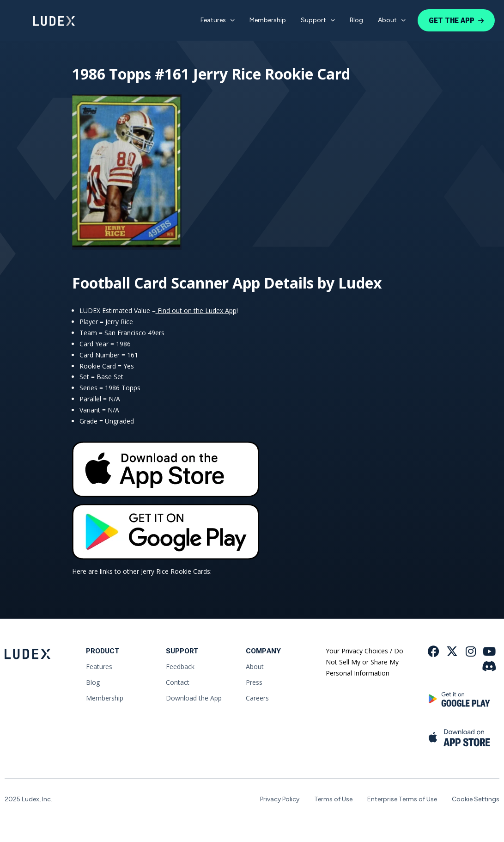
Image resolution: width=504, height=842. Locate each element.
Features (218, 20)
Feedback (180, 667)
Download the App (194, 698)
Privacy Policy (280, 799)
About (392, 20)
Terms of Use (333, 799)
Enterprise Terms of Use (402, 799)
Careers (257, 698)
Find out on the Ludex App (196, 310)
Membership (268, 20)
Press (254, 682)
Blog (356, 20)
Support (318, 20)
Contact (178, 682)
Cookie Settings (476, 799)
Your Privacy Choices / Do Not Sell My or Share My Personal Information (364, 662)
